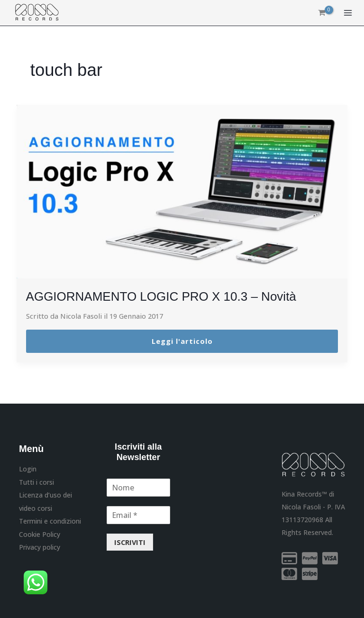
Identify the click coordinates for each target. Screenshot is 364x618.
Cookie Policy (40, 533)
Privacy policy (40, 546)
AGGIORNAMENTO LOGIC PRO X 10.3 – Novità (172, 296)
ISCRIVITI (130, 542)
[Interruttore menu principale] (348, 13)
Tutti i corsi (36, 482)
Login (28, 469)
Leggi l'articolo (182, 341)
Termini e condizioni (50, 520)
